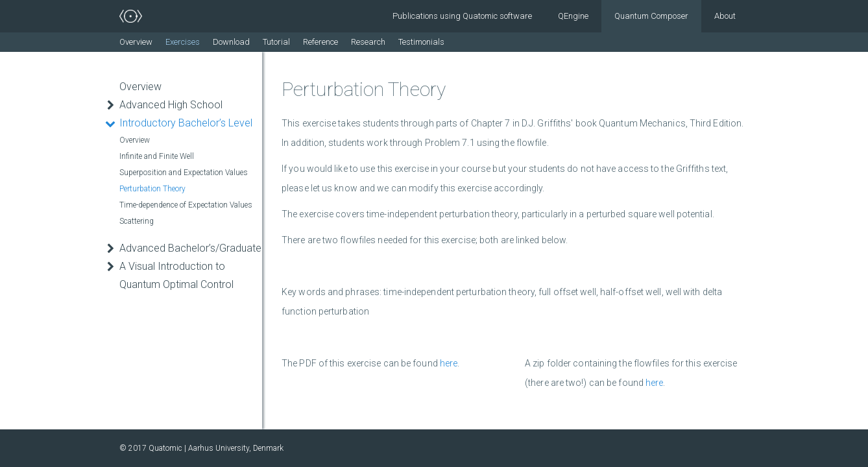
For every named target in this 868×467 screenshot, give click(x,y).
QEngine (573, 16)
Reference (320, 42)
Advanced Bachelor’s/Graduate (190, 248)
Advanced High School (171, 105)
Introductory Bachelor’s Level (186, 123)
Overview (136, 42)
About (725, 16)
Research (368, 42)
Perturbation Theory (152, 189)
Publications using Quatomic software (462, 16)
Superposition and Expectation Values (184, 173)
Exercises (183, 42)
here (449, 363)
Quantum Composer (651, 16)
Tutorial (276, 42)
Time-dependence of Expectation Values (186, 205)
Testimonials (421, 42)
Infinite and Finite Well (157, 156)
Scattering (137, 221)
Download (231, 42)
